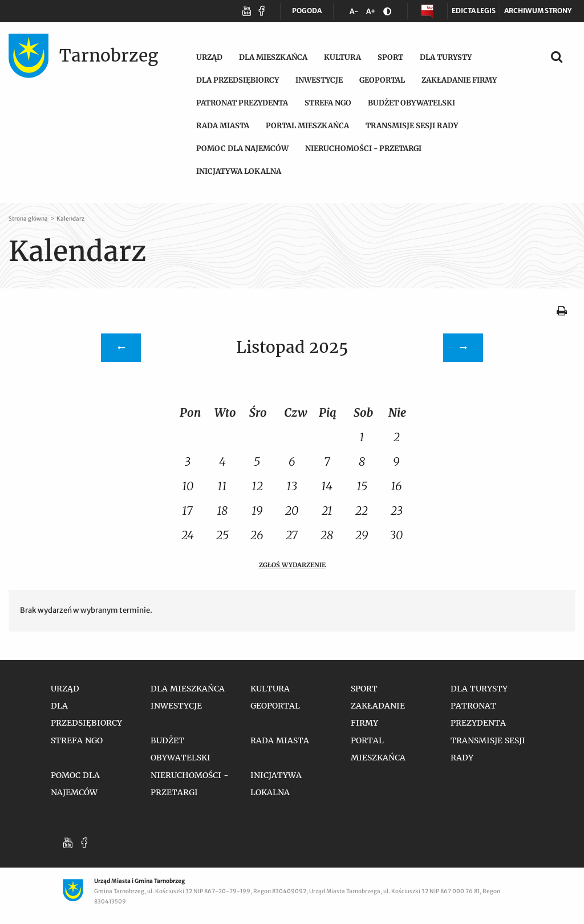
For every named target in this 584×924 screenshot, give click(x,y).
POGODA (307, 13)
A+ (373, 13)
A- (356, 13)
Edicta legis (474, 11)
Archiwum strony (538, 11)
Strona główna (29, 219)
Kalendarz (70, 219)
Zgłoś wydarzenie (292, 565)
